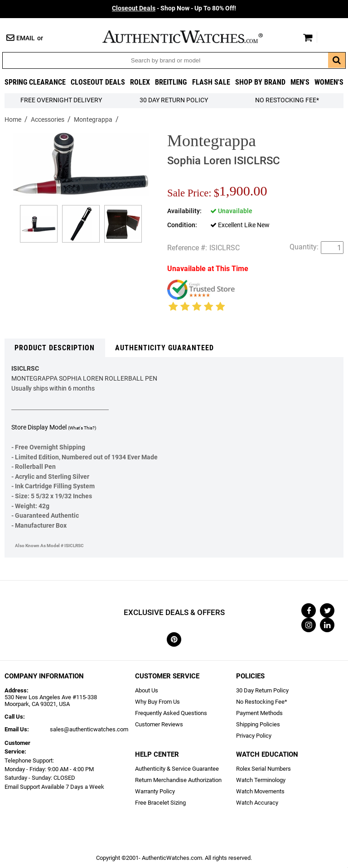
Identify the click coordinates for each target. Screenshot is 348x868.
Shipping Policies (258, 724)
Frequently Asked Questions (171, 713)
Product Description (55, 348)
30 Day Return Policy (262, 690)
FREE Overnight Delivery (61, 100)
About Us (147, 690)
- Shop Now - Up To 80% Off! (174, 8)
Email (26, 38)
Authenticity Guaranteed (164, 348)
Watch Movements (260, 791)
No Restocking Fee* (287, 100)
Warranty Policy (155, 791)
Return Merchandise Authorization (178, 780)
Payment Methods (259, 713)
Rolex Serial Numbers (263, 769)
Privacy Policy (254, 736)
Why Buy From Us (157, 702)
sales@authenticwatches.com (89, 729)
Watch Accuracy (257, 803)
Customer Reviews (159, 724)
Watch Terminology (261, 780)
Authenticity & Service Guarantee (177, 769)
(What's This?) (82, 428)
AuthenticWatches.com (192, 37)
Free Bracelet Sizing (160, 803)
